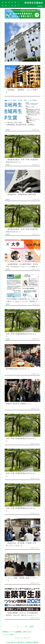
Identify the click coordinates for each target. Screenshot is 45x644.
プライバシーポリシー (23, 638)
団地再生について (8, 632)
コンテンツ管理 (8, 635)
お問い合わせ (27, 632)
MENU (40, 6)
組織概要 (18, 632)
